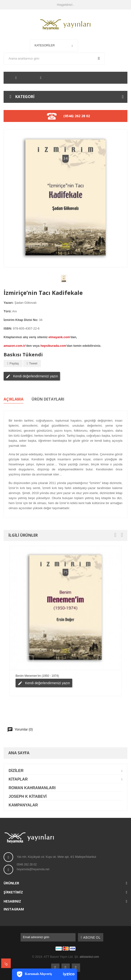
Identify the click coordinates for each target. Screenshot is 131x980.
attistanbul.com (89, 957)
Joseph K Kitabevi (28, 796)
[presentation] (115, 535)
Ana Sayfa (19, 753)
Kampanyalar (23, 805)
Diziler (16, 771)
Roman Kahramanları (32, 788)
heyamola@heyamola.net (33, 869)
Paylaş (14, 363)
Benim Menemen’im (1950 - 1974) (37, 676)
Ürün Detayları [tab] (48, 399)
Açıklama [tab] (14, 399)
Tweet (33, 363)
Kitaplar (18, 779)
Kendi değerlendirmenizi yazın (32, 376)
